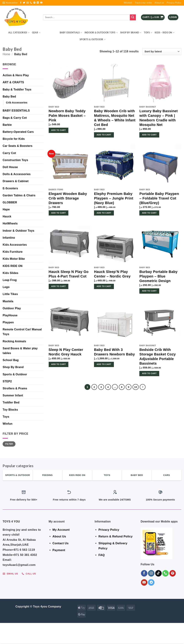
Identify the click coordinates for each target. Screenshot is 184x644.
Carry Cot (9, 153)
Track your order (144, 3)
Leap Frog (10, 280)
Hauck (7, 216)
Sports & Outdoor (93, 39)
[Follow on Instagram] (151, 573)
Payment (59, 550)
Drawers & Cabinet (16, 181)
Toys (148, 33)
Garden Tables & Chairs (19, 195)
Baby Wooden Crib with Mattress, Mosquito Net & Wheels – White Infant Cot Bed (115, 118)
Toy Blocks (10, 410)
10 (136, 387)
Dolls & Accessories (17, 174)
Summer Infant (13, 395)
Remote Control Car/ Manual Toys (22, 332)
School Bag (11, 360)
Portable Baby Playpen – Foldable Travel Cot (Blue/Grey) (159, 198)
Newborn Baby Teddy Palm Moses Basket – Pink (67, 116)
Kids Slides (11, 273)
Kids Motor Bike (14, 259)
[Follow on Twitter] (24, 3)
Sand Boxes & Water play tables (20, 351)
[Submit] (133, 17)
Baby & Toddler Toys (17, 89)
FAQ (101, 555)
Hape (6, 209)
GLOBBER (10, 202)
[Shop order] (162, 52)
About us (159, 3)
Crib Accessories (17, 103)
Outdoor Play (12, 308)
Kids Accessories (15, 245)
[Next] (143, 387)
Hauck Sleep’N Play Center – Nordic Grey (112, 274)
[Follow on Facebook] (21, 3)
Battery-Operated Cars (18, 132)
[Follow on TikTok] (158, 573)
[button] (10, 3)
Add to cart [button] (58, 130)
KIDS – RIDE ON (165, 33)
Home (6, 54)
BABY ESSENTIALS (71, 33)
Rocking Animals (14, 341)
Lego (6, 287)
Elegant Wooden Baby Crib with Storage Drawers (68, 198)
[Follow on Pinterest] (34, 3)
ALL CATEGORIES (19, 33)
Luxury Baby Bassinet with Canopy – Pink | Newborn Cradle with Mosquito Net (159, 118)
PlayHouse (10, 315)
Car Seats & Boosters (18, 146)
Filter (9, 444)
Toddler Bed (11, 402)
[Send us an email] (28, 3)
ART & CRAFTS (13, 82)
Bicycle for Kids (14, 139)
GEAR (36, 33)
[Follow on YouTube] (41, 3)
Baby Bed (9, 97)
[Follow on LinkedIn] (38, 3)
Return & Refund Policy (115, 536)
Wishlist (128, 3)
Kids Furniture (13, 252)
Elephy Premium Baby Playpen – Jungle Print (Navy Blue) (114, 198)
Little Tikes (10, 294)
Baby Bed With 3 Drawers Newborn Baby (114, 352)
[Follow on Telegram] (151, 582)
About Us (59, 536)
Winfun (8, 424)
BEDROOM (50, 33)
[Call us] (31, 3)
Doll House (10, 167)
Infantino (9, 238)
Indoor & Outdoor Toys (101, 33)
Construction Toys (15, 160)
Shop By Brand (131, 33)
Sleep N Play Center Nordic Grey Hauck (66, 352)
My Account (61, 530)
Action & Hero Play (16, 75)
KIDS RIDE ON (13, 266)
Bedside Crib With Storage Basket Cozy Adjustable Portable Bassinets (158, 357)
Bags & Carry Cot (15, 118)
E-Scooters (10, 188)
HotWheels (10, 223)
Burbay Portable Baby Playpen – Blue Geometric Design (158, 276)
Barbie (7, 125)
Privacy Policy (174, 3)
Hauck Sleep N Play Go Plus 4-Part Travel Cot (69, 274)
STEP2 (7, 381)
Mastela (8, 301)
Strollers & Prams (15, 388)
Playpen (8, 322)
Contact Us (61, 543)
